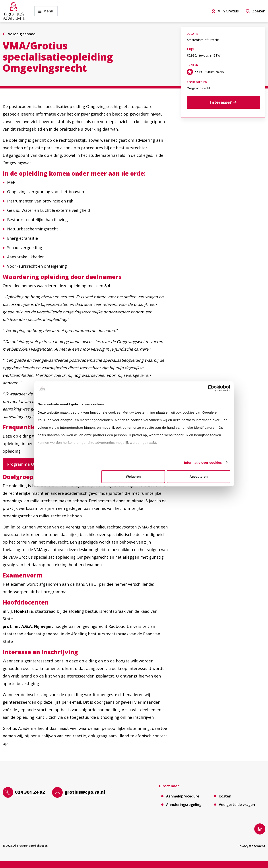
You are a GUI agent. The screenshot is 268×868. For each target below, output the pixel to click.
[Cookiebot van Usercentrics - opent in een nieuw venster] (211, 388)
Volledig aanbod (22, 34)
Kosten (225, 796)
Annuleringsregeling (184, 805)
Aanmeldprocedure (183, 796)
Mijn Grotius (228, 11)
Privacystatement (251, 846)
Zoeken (259, 11)
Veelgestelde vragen (237, 805)
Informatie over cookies (203, 462)
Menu (44, 12)
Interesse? (221, 102)
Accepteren (199, 476)
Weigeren (133, 476)
